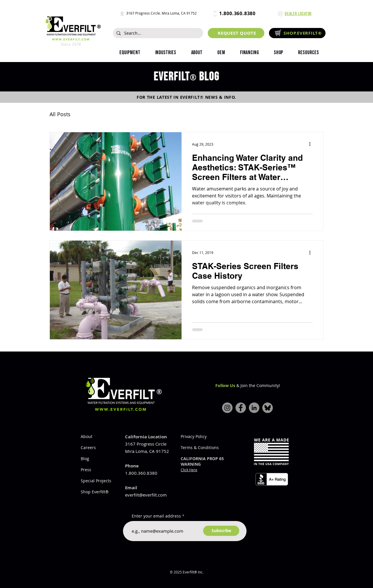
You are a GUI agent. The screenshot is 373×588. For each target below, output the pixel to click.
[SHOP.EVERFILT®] (297, 33)
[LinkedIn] (254, 408)
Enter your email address (156, 516)
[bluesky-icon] (268, 408)
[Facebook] (241, 408)
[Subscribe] (221, 531)
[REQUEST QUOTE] (236, 33)
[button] (166, 53)
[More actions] (312, 144)
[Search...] (158, 33)
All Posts (60, 114)
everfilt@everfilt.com (146, 495)
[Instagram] (227, 408)
